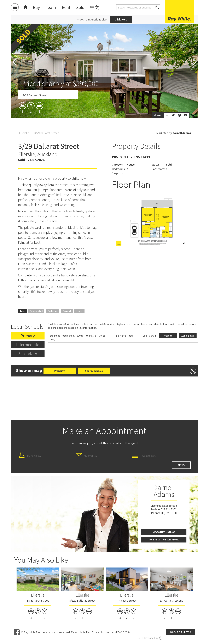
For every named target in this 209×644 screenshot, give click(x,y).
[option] (105, 88)
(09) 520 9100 (169, 513)
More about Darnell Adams (164, 540)
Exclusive (53, 311)
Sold (80, 7)
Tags (22, 311)
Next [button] (195, 62)
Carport (67, 311)
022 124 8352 (169, 509)
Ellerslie (24, 133)
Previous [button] (14, 62)
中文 (95, 7)
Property (60, 371)
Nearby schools (94, 371)
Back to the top (181, 632)
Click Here (121, 19)
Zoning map (188, 336)
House (79, 311)
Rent (66, 7)
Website (168, 336)
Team (51, 7)
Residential (36, 311)
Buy (36, 7)
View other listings (164, 532)
